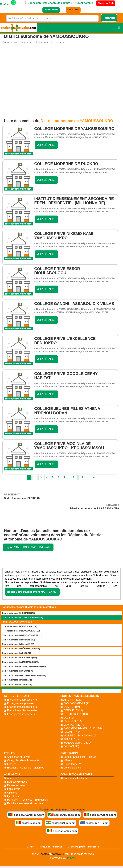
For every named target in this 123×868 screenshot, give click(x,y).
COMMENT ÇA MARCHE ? (76, 775)
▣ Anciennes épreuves (17, 757)
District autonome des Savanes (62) (18, 671)
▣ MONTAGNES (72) (73, 725)
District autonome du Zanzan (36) (17, 684)
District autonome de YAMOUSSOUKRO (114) (22, 618)
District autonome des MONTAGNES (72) (20, 662)
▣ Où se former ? (70, 764)
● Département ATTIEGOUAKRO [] (21, 626)
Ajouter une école (106, 3)
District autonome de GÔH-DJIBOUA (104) (21, 649)
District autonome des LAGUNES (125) (19, 658)
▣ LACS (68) (68, 718)
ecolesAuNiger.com (61, 823)
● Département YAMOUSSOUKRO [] (23, 631)
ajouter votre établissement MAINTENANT (32, 592)
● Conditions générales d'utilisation (83, 847)
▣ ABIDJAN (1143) (71, 700)
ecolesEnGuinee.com (100, 814)
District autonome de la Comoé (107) (18, 640)
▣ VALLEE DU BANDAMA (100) (79, 736)
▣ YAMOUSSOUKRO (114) (76, 743)
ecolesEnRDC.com (94, 823)
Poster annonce (51, 10)
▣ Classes (10, 764)
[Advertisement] (61, 80)
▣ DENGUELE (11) (72, 710)
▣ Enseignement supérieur (19, 714)
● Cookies (30, 847)
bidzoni (72, 858)
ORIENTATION (69, 753)
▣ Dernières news (14, 785)
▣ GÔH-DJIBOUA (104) (74, 714)
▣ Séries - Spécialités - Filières (78, 757)
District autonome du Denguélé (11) (18, 644)
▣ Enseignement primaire (19, 703)
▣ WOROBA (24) (70, 739)
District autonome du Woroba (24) (17, 680)
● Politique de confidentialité (50, 847)
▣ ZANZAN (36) (70, 746)
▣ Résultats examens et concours (23, 803)
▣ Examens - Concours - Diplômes (24, 768)
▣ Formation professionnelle (20, 710)
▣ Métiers (66, 760)
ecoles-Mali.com (29, 823)
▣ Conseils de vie (71, 768)
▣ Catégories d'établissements (22, 760)
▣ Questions (11, 796)
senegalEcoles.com (62, 831)
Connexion (33, 3)
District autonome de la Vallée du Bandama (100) (24, 675)
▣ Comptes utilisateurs (74, 778)
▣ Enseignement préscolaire (20, 700)
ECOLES (9, 753)
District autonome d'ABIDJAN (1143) (18, 613)
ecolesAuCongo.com (64, 814)
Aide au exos (73, 10)
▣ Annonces (11, 778)
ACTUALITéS (12, 775)
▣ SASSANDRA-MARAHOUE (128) (81, 728)
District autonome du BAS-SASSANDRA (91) (22, 635)
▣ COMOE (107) (70, 707)
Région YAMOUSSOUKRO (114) (18, 622)
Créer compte (83, 3)
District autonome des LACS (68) (17, 653)
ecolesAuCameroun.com (26, 814)
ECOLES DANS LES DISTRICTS (80, 696)
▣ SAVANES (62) (70, 732)
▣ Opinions (11, 793)
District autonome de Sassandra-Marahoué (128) (24, 666)
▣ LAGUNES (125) (71, 721)
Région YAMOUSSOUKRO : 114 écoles (28, 547)
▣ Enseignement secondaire (20, 707)
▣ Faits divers (12, 789)
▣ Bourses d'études (15, 782)
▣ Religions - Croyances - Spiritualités (26, 800)
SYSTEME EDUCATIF (17, 696)
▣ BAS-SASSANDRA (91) (75, 703)
